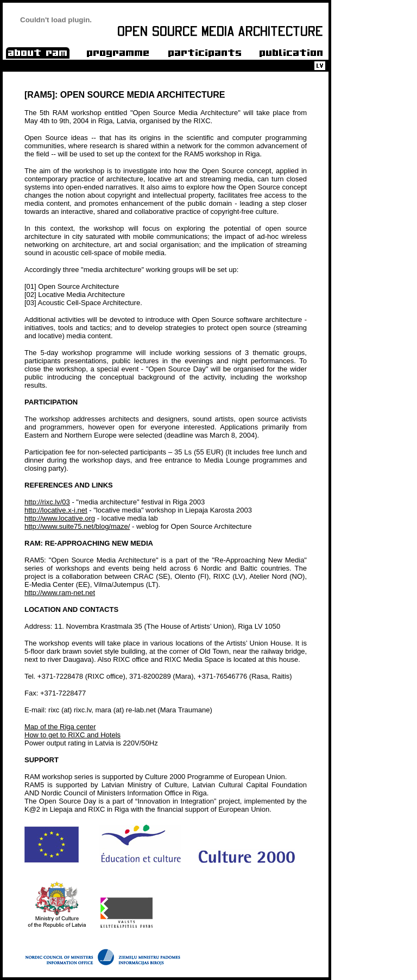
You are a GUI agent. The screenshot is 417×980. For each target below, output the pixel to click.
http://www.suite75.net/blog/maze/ (77, 526)
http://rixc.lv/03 (47, 502)
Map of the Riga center (60, 727)
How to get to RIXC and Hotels (72, 735)
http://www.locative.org (60, 518)
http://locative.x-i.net (56, 510)
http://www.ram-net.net (60, 593)
